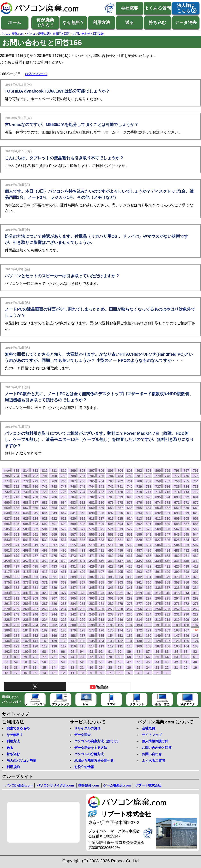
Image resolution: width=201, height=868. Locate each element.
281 (101, 604)
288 (35, 604)
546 (177, 534)
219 (92, 620)
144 (7, 641)
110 (130, 646)
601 (54, 524)
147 (177, 636)
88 (138, 652)
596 (101, 524)
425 (130, 566)
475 (54, 556)
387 (92, 577)
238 (111, 614)
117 (64, 646)
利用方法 (101, 22)
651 (177, 508)
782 (130, 476)
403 (139, 572)
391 (54, 577)
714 (177, 492)
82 (195, 652)
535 (83, 540)
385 (111, 577)
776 (186, 476)
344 (101, 588)
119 (45, 646)
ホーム (15, 22)
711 (7, 497)
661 (83, 508)
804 (120, 471)
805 (111, 471)
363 (120, 582)
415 (26, 572)
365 (101, 582)
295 (167, 598)
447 (120, 561)
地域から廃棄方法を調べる (94, 761)
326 (73, 593)
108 (149, 646)
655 (139, 508)
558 (64, 534)
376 (196, 577)
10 (82, 673)
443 (158, 561)
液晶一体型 (162, 700)
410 (73, 572)
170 (158, 630)
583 (26, 529)
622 (54, 518)
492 (92, 550)
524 (186, 540)
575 (101, 529)
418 (196, 566)
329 (45, 593)
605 (17, 524)
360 (149, 582)
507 (149, 545)
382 (139, 577)
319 (139, 593)
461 (186, 556)
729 (35, 492)
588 (177, 524)
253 (167, 609)
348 (64, 588)
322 (111, 593)
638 (101, 513)
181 (54, 630)
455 (45, 561)
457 (26, 561)
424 (139, 566)
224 (45, 620)
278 (130, 604)
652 (167, 508)
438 (7, 566)
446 (130, 561)
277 (139, 604)
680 (101, 502)
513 (92, 545)
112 (111, 646)
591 (149, 524)
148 (167, 636)
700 (111, 497)
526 (167, 540)
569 (158, 529)
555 (92, 534)
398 (186, 572)
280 (111, 604)
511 (111, 545)
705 (64, 497)
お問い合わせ (152, 754)
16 (25, 673)
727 (54, 492)
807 (92, 471)
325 (83, 593)
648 (7, 513)
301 (111, 598)
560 (45, 534)
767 (73, 481)
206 (17, 625)
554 (101, 534)
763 (111, 481)
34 (54, 668)
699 (120, 497)
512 (101, 545)
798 (177, 471)
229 (196, 614)
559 (54, 534)
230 (186, 614)
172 (139, 630)
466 (139, 556)
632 (158, 513)
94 (82, 652)
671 (186, 502)
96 (63, 652)
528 (149, 540)
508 (139, 545)
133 (111, 641)
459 (7, 561)
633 (149, 513)
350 (45, 588)
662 (73, 508)
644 (45, 513)
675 (149, 502)
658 (111, 508)
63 (176, 657)
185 (17, 630)
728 (45, 492)
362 (130, 582)
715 (167, 492)
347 (73, 588)
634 (139, 513)
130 (139, 641)
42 (176, 662)
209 (186, 620)
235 (139, 614)
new (7, 471)
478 (26, 556)
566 (186, 529)
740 (130, 487)
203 (45, 625)
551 (130, 534)
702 (92, 497)
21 (176, 668)
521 (17, 545)
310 (26, 598)
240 (92, 614)
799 (167, 471)
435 (35, 566)
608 (186, 518)
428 (101, 566)
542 (17, 540)
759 (149, 481)
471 (92, 556)
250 (196, 609)
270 (7, 609)
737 (158, 487)
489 (120, 550)
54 (63, 662)
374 (17, 582)
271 (196, 604)
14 (44, 673)
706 (54, 497)
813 (35, 471)
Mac (86, 700)
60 (6, 662)
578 (73, 529)
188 (186, 625)
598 (83, 524)
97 (54, 652)
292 (196, 598)
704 (73, 497)
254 (158, 609)
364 (111, 582)
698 (130, 497)
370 (54, 582)
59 (16, 662)
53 (72, 662)
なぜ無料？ (73, 22)
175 (111, 630)
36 (35, 668)
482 (186, 550)
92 (101, 652)
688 (26, 502)
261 (92, 609)
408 (92, 572)
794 (17, 476)
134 (101, 641)
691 (196, 497)
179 (73, 630)
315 (177, 593)
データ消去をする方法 (91, 748)
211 (167, 620)
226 (26, 620)
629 (186, 513)
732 (7, 492)
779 (158, 476)
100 (26, 652)
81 (6, 657)
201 (64, 625)
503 (186, 545)
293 (186, 598)
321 (120, 593)
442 (167, 561)
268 (26, 609)
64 (167, 657)
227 (17, 620)
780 (149, 476)
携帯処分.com (89, 785)
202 (54, 625)
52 (82, 662)
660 (92, 508)
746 (73, 487)
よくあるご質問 (153, 761)
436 (26, 566)
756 (177, 481)
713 (186, 492)
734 (186, 487)
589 (167, 524)
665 (45, 508)
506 (158, 545)
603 (35, 524)
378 (177, 577)
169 (167, 630)
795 (7, 476)
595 (111, 524)
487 (139, 550)
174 (120, 630)
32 (72, 668)
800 (158, 471)
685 (54, 502)
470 (101, 556)
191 (158, 625)
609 (177, 518)
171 (149, 630)
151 (139, 636)
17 (16, 673)
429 (92, 566)
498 (35, 550)
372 (35, 582)
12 (63, 673)
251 (186, 609)
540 (35, 540)
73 (82, 657)
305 (73, 598)
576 (92, 529)
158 (73, 636)
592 (139, 524)
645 (35, 513)
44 (157, 662)
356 (186, 582)
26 (129, 668)
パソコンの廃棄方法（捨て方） (97, 741)
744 (92, 487)
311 (17, 598)
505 (167, 545)
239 (101, 614)
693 (177, 497)
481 (196, 550)
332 (17, 593)
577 (83, 529)
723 (92, 492)
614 (130, 518)
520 (26, 545)
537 (64, 540)
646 (26, 513)
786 (92, 476)
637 (111, 513)
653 (158, 508)
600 (64, 524)
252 (177, 609)
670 (196, 502)
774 (7, 481)
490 (111, 550)
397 (196, 572)
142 (26, 641)
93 (91, 652)
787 (83, 476)
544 (196, 534)
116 (73, 646)
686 (45, 502)
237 (120, 614)
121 (26, 646)
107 (158, 646)
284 (73, 604)
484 (167, 550)
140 (45, 641)
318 (149, 593)
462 (177, 556)
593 (130, 524)
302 (101, 598)
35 (44, 668)
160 (54, 636)
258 (120, 609)
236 (130, 614)
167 (186, 630)
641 (73, 513)
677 (130, 502)
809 (73, 471)
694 (167, 497)
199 (83, 625)
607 (196, 518)
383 (130, 577)
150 (149, 636)
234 (149, 614)
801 (149, 471)
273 (177, 604)
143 (17, 641)
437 (17, 566)
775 (196, 476)
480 (7, 556)
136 (83, 641)
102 (7, 652)
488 (130, 550)
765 (92, 481)
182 (45, 630)
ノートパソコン (35, 700)
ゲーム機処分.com (117, 785)
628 (196, 513)
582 (35, 529)
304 (83, 598)
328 (54, 593)
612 (149, 518)
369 (64, 582)
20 (186, 668)
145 (196, 636)
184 (26, 630)
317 (158, 593)
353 (17, 588)
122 (17, 646)
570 (149, 529)
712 (196, 492)
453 (64, 561)
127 (167, 641)
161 (45, 636)
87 (148, 652)
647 (17, 513)
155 (101, 636)
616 (111, 518)
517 (54, 545)
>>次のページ (36, 74)
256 (139, 609)
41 (186, 662)
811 (54, 471)
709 (26, 497)
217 (111, 620)
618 (92, 518)
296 (158, 598)
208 (196, 620)
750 (35, 487)
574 (111, 529)
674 (158, 502)
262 (83, 609)
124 (196, 641)
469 (111, 556)
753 (7, 487)
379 (167, 577)
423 (149, 566)
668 (17, 508)
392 (45, 577)
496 (54, 550)
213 (149, 620)
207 (7, 625)
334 (196, 588)
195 (120, 625)
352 (26, 588)
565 (196, 529)
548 (158, 534)
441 (177, 561)
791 (45, 476)
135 (92, 641)
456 (35, 561)
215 (130, 620)
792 (35, 476)
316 (167, 593)
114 (92, 646)
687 (35, 502)
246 (35, 614)
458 (17, 561)
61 (195, 657)
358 (167, 582)
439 (196, 561)
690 (7, 502)
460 (196, 556)
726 (64, 492)
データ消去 (186, 22)
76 (54, 657)
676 (139, 502)
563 (17, 534)
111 (120, 646)
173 (130, 630)
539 (45, 540)
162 (35, 636)
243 (64, 614)
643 (54, 513)
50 (101, 662)
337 (167, 588)
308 (45, 598)
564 (7, 534)
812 (45, 471)
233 (158, 614)
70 (110, 657)
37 (25, 668)
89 (129, 652)
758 (158, 481)
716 (158, 492)
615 (120, 518)
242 (73, 614)
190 (167, 625)
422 (158, 566)
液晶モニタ (188, 700)
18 (6, 673)
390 (64, 577)
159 (64, 636)
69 (120, 657)
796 (196, 471)
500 (17, 550)
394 (26, 577)
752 (17, 487)
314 (186, 593)
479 (17, 556)
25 (138, 668)
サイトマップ (152, 735)
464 (158, 556)
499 (26, 550)
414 (35, 572)
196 (111, 625)
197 (101, 625)
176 (101, 630)
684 (64, 502)
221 (73, 620)
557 (73, 534)
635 (130, 513)
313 (196, 593)
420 (177, 566)
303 (92, 598)
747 (64, 487)
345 (92, 588)
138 (64, 641)
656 (130, 508)
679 (111, 502)
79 (25, 657)
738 (149, 487)
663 (64, 508)
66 (148, 657)
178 (83, 630)
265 (54, 609)
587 (186, 524)
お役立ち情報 (84, 767)
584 (17, 529)
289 (26, 604)
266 (45, 609)
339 (149, 588)
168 (177, 630)
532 (111, 540)
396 (7, 577)
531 (120, 540)
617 (101, 518)
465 (149, 556)
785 (101, 476)
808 (83, 471)
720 (120, 492)
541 (26, 540)
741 (120, 487)
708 (35, 497)
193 (139, 625)
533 (101, 540)
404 (130, 572)
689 (17, 502)
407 (101, 572)
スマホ (111, 700)
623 (45, 518)
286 (54, 604)
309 (35, 598)
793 (26, 476)
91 (110, 652)
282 (92, 604)
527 (158, 540)
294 (177, 598)
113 (101, 646)
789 (64, 476)
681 (92, 502)
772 (26, 481)
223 (54, 620)
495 (64, 550)
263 (73, 609)
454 (54, 561)
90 (120, 652)
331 (26, 593)
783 (120, 476)
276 (149, 604)
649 (196, 508)
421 (167, 566)
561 (35, 534)
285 (64, 604)
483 (177, 550)
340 (139, 588)
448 (111, 561)
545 (186, 534)
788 (73, 476)
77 (44, 657)
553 (111, 534)
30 (91, 668)
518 (45, 545)
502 (196, 545)
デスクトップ (61, 700)
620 (73, 518)
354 (7, 588)
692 (186, 497)
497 (45, 550)
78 (35, 657)
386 (101, 577)
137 (73, 641)
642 (64, 513)
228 (7, 620)
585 (7, 529)
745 (83, 487)
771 (35, 481)
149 (158, 636)
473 (73, 556)
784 (111, 476)
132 (120, 641)
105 (177, 646)
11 (72, 673)
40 (195, 662)
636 (120, 513)
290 (17, 604)
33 (63, 668)
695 (158, 497)
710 (17, 497)
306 (64, 598)
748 (54, 487)
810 (64, 471)
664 (54, 508)
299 (130, 598)
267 (35, 609)
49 (110, 662)
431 (73, 566)
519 (35, 545)
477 (35, 556)
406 (111, 572)
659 (101, 508)
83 (186, 652)
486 (149, 550)
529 (139, 540)
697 (139, 497)
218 (101, 620)
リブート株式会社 (148, 785)
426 (120, 566)
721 (111, 492)
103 (196, 646)
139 (54, 641)
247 (26, 614)
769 (54, 481)
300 (120, 598)
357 (177, 582)
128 (158, 641)
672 (177, 502)
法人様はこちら (186, 8)
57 (35, 662)
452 (73, 561)
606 (7, 524)
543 (7, 540)
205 (26, 625)
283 (83, 604)
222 (64, 620)
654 (149, 508)
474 (64, 556)
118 (54, 646)
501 (7, 550)
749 (45, 487)
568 (167, 529)
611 (158, 518)
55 (54, 662)
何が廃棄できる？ (45, 22)
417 (7, 572)
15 (35, 673)
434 (45, 566)
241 (83, 614)
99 (35, 652)
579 (64, 529)
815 (17, 471)
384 (120, 577)
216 (120, 620)
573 (120, 529)
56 (44, 662)
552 (120, 534)
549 (149, 534)
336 (177, 588)
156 (92, 636)
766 (83, 481)
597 (92, 524)
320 (130, 593)
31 (82, 668)
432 (64, 566)
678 (120, 502)
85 (167, 652)
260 (101, 609)
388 (83, 577)
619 (83, 518)
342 (120, 588)
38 (16, 668)
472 (83, 556)
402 (149, 572)
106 (167, 646)
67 (138, 657)
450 (92, 561)
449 (101, 561)
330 (35, 593)
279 (120, 604)
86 (157, 652)
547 (167, 534)
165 (7, 636)
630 (177, 513)
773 (17, 481)
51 (91, 662)
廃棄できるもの (18, 728)
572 (130, 529)
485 (158, 550)
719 (130, 492)
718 (139, 492)
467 (130, 556)
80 (16, 657)
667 (26, 508)
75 (63, 657)
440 (186, 561)
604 (26, 524)
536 (73, 540)
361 (139, 582)
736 (167, 487)
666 (35, 508)
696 (149, 497)
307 (54, 598)
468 (120, 556)
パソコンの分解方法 (89, 754)
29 (101, 668)
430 (83, 566)
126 (177, 641)
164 (17, 636)
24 (148, 668)
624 (35, 518)
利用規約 (13, 767)
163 (26, 636)
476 (45, 556)
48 (120, 662)
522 (7, 545)
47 (129, 662)
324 (92, 593)
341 (130, 588)
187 (196, 625)
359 (158, 582)
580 (54, 529)
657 (120, 508)
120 (35, 646)
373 (26, 582)
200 (73, 625)
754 (196, 481)
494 (73, 550)
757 (167, 481)
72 (91, 657)
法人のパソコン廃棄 (21, 761)
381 (149, 577)
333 (7, 593)
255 (149, 609)
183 (35, 630)
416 (17, 572)
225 (35, 620)
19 (195, 668)
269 (17, 609)
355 (196, 582)
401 (158, 572)
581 (45, 529)
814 (26, 471)
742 (111, 487)
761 (130, 481)
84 (176, 652)
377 (186, 577)
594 (120, 524)
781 (139, 476)
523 (196, 540)
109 (139, 646)
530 (130, 540)
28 (110, 668)
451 (83, 561)
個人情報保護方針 (155, 741)
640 (83, 513)
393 (35, 577)
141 (35, 641)
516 (64, 545)
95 (72, 652)
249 (7, 614)
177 (92, 630)
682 (83, 502)
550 (139, 534)
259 (111, 609)
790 (54, 476)
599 (73, 524)
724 (83, 492)
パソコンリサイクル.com (55, 785)
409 (83, 572)
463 (167, 556)
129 (149, 641)
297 (149, 598)
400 (167, 572)
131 (130, 641)
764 (101, 481)
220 (83, 620)
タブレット (137, 700)
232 (167, 614)
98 (44, 652)
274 (167, 604)
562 (26, 534)
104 (186, 646)
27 (120, 668)
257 (130, 609)
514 (83, 545)
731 (17, 492)
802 (139, 471)
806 (101, 471)
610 (167, 518)
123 (7, 646)
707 (45, 497)
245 (45, 614)
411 (64, 572)
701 (101, 497)
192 (149, 625)
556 (83, 534)
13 (54, 673)
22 (167, 668)
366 (92, 582)
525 (177, 540)
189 (177, 625)
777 (177, 476)
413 (45, 572)
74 (72, 657)
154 (111, 636)
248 (17, 614)
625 (26, 518)
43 (167, 662)
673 (167, 502)
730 (26, 492)
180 (64, 630)
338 (158, 588)
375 (7, 582)
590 (158, 524)
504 (177, 545)
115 (83, 646)
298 (139, 598)
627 (7, 518)
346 (83, 588)
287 (45, 604)
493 (83, 550)
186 (7, 630)
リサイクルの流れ (87, 728)
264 (64, 609)
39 (6, 668)
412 (54, 572)
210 (177, 620)
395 (17, 577)
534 (92, 540)
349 (54, 588)
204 (35, 625)
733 (196, 487)
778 (167, 476)
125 (186, 641)
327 (64, 593)
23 (157, 668)
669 (7, 508)
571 (139, 529)
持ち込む (158, 22)
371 (45, 582)
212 (158, 620)
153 (120, 636)
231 (177, 614)
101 (17, 652)
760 (139, 481)
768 (64, 481)
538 (54, 540)
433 (54, 566)
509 (130, 545)
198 (92, 625)
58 (25, 662)
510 (120, 545)
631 (167, 513)
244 (54, 614)
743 (101, 487)
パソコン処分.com (19, 785)
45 (148, 662)
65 (157, 657)
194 (130, 625)
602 (45, 524)
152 (130, 636)
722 (101, 492)
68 (129, 657)
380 (158, 577)
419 (186, 566)
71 (101, 657)
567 (177, 529)
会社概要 (129, 8)
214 (139, 620)
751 (26, 487)
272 (186, 604)
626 (17, 518)
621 (64, 518)
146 (186, 636)
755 (186, 481)
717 (149, 492)
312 (7, 598)
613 (139, 518)
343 (111, 588)
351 (35, 588)
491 (101, 550)
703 (83, 497)
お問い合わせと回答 (157, 748)
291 (7, 604)
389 (73, 577)
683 (73, 502)
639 (92, 513)
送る (130, 22)
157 (83, 636)
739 (139, 487)
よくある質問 (158, 8)
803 (130, 471)
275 (158, 604)
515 (73, 545)
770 (45, 481)
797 (186, 471)
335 (186, 588)
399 (177, 572)
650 (186, 508)
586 (196, 524)
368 (73, 582)
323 (101, 593)
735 (177, 487)
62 (186, 657)
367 (83, 582)
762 (120, 481)
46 (138, 662)
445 (139, 561)
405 (120, 572)
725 (73, 492)
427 (111, 566)
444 (149, 561)
